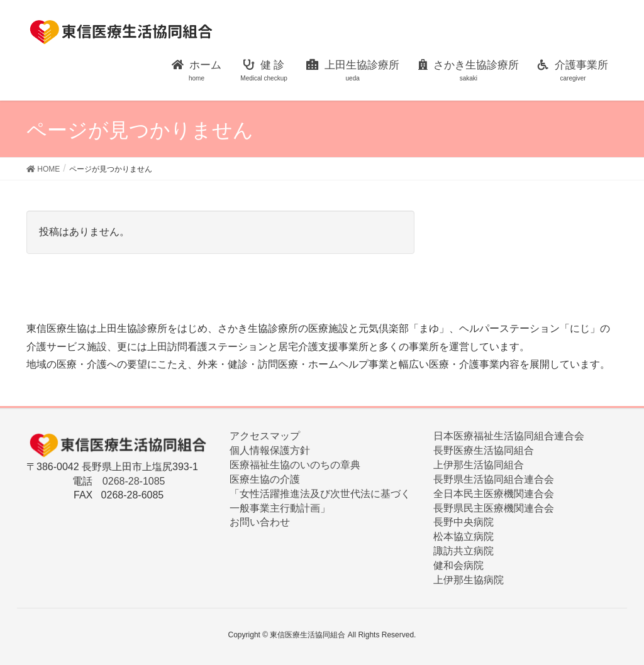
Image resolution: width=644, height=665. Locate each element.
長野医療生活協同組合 (484, 450)
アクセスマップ (265, 436)
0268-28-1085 (134, 481)
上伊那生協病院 (469, 580)
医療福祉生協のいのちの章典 (295, 465)
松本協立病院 (464, 536)
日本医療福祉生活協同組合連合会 (509, 436)
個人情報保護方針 (270, 450)
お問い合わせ (260, 522)
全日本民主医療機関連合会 (494, 494)
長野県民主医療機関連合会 (494, 508)
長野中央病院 (464, 522)
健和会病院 (458, 565)
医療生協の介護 (265, 479)
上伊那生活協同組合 (479, 465)
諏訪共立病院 (464, 551)
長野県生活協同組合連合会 (494, 479)
